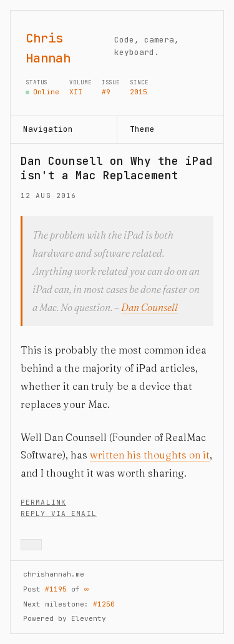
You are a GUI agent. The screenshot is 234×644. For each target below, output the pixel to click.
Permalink (43, 502)
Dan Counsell (149, 307)
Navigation (48, 129)
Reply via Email (59, 513)
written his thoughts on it (150, 455)
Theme (142, 129)
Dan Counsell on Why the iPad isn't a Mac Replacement (117, 168)
